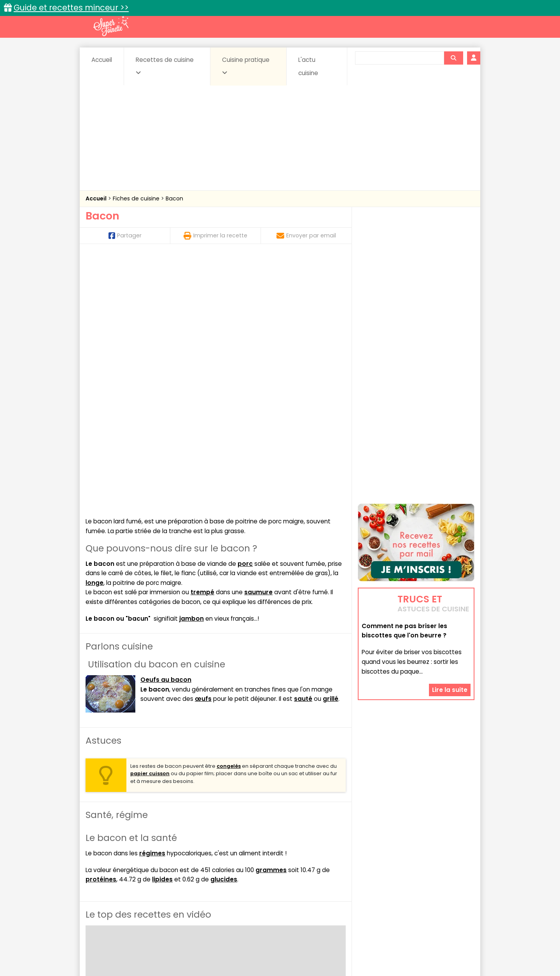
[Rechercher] (453, 58)
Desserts (106, 877)
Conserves (338, 870)
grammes (271, 617)
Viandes (363, 885)
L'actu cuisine (308, 66)
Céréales (261, 870)
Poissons (173, 885)
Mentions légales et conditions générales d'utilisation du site (277, 945)
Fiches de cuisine (137, 198)
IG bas (341, 877)
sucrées (329, 885)
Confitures (298, 870)
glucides (224, 627)
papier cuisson (150, 521)
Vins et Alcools (404, 885)
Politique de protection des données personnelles (264, 953)
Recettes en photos (246, 853)
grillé (331, 446)
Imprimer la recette (215, 235)
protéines (101, 627)
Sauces (236, 885)
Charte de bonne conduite (400, 945)
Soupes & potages (282, 885)
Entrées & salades (153, 877)
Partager (125, 235)
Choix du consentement (370, 953)
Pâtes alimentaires (125, 885)
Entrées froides (263, 877)
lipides (162, 627)
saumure (258, 339)
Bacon (174, 198)
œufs (203, 446)
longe (94, 330)
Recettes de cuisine (165, 66)
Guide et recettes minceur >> (71, 8)
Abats (107, 870)
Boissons (225, 870)
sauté (303, 446)
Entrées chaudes (210, 877)
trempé (202, 339)
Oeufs (406, 877)
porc (245, 311)
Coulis (449, 870)
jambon (192, 366)
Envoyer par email (306, 235)
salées (205, 885)
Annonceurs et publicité (126, 945)
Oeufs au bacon (166, 427)
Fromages (307, 877)
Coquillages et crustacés (396, 870)
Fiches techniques (320, 853)
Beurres (191, 870)
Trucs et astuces (389, 853)
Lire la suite (450, 662)
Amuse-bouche (148, 870)
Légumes (374, 877)
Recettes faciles (175, 853)
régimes (152, 600)
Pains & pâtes (444, 877)
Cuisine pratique (246, 66)
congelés (229, 513)
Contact (178, 945)
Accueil (102, 60)
